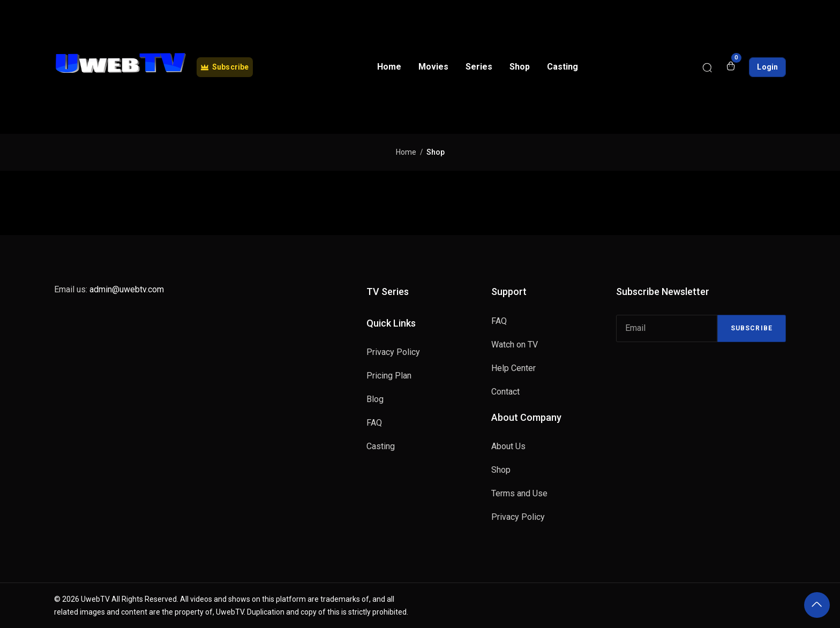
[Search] (707, 67)
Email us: (109, 289)
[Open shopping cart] (731, 67)
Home (406, 152)
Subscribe (752, 328)
